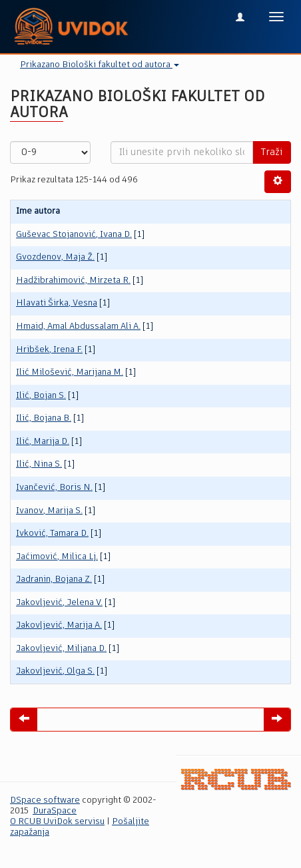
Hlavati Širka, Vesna (57, 303)
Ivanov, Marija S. (49, 511)
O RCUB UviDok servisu (57, 822)
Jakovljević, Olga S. (55, 671)
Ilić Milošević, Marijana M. (70, 372)
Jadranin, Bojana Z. (54, 579)
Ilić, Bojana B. (44, 418)
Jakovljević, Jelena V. (59, 603)
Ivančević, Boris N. (54, 488)
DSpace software (45, 800)
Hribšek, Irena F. (49, 350)
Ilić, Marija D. (43, 442)
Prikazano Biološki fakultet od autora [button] (100, 65)
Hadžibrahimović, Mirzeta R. (73, 281)
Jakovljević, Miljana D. (61, 649)
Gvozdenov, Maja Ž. (55, 257)
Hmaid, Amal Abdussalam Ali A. (78, 326)
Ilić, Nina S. (39, 464)
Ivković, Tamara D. (52, 534)
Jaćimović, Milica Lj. (57, 557)
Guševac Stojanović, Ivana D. (74, 235)
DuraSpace (55, 811)
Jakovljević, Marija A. (59, 625)
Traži (272, 152)
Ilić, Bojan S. (41, 396)
